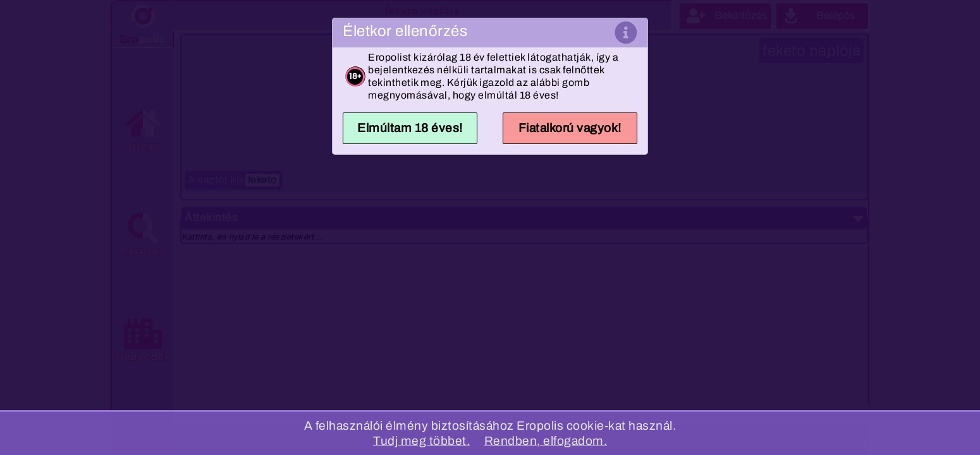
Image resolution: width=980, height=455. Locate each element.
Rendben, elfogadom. (546, 441)
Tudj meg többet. (421, 441)
